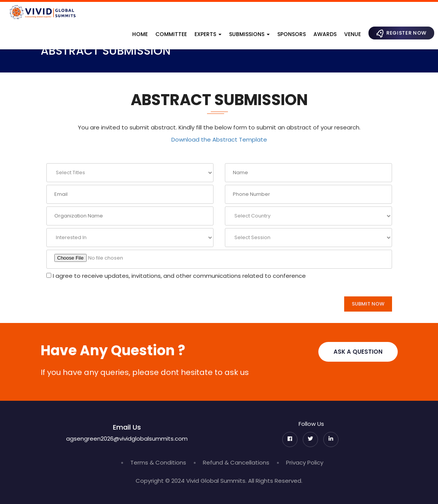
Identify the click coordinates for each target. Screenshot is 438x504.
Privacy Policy (305, 462)
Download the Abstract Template (219, 139)
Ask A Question (358, 352)
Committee (171, 34)
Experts (208, 34)
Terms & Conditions (158, 462)
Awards (325, 34)
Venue (353, 34)
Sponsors (292, 34)
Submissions (249, 34)
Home (140, 34)
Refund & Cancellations (236, 462)
